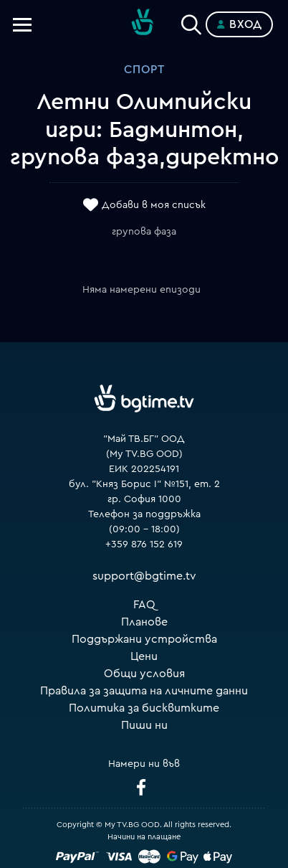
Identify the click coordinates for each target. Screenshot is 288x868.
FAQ (144, 605)
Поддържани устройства (144, 639)
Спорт (144, 70)
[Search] (191, 22)
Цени (144, 656)
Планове (144, 622)
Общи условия (144, 674)
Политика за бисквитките (144, 708)
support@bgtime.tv (144, 576)
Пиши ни (144, 725)
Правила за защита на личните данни (144, 691)
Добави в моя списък (154, 206)
